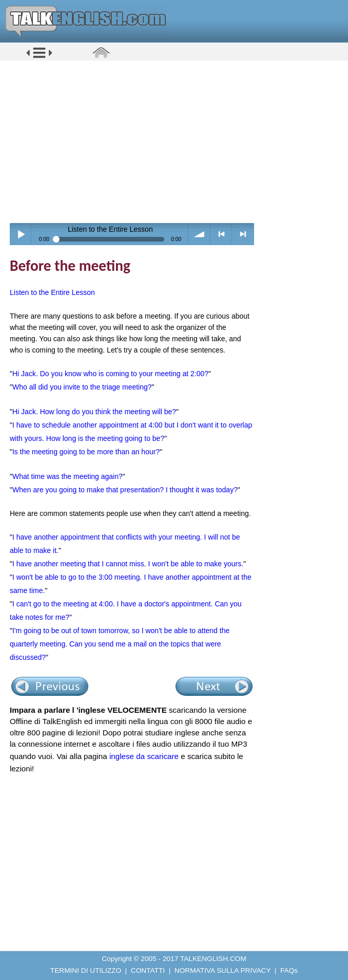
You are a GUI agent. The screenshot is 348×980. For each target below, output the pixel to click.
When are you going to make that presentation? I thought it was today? (125, 490)
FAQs (289, 970)
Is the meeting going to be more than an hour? (86, 452)
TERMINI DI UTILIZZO (86, 970)
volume (199, 234)
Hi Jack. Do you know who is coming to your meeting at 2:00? (110, 374)
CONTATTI (148, 970)
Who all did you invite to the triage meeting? (82, 387)
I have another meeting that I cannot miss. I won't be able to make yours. (128, 564)
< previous (221, 234)
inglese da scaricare (144, 756)
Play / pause (21, 234)
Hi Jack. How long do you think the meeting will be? (94, 412)
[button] (39, 57)
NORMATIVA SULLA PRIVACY (223, 970)
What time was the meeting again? (67, 476)
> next (243, 234)
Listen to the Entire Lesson (52, 292)
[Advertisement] (178, 141)
